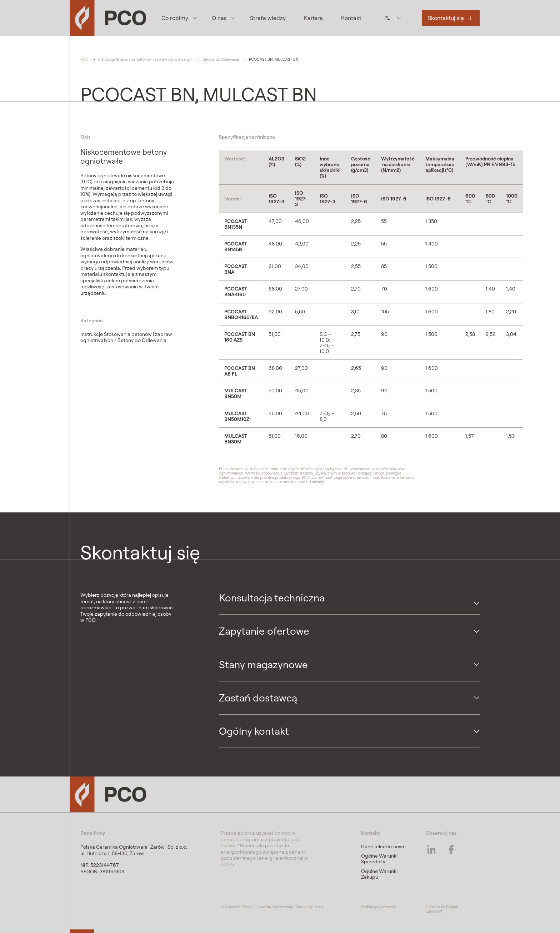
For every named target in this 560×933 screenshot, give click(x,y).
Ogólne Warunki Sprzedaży (379, 859)
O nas (219, 18)
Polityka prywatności (378, 907)
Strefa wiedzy (268, 18)
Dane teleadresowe (383, 847)
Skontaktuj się (446, 18)
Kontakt (351, 18)
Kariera (313, 18)
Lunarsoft (434, 911)
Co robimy (174, 18)
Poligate (453, 907)
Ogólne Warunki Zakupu (379, 874)
